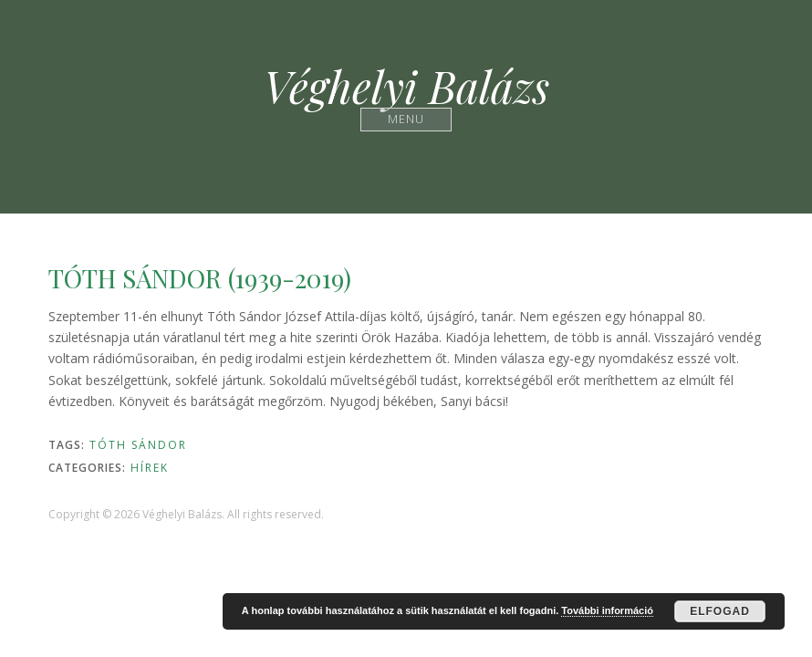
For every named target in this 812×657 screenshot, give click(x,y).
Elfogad (720, 611)
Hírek (150, 468)
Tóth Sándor (138, 445)
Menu (406, 119)
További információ (607, 610)
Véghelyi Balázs (406, 86)
